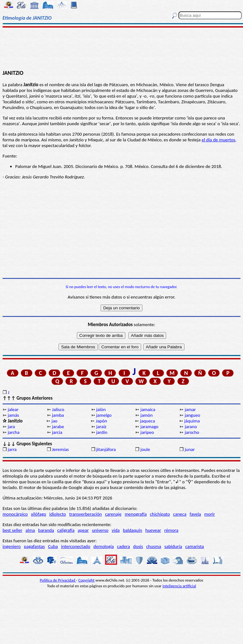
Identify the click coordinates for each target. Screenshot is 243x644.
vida (116, 530)
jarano (191, 427)
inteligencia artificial (179, 586)
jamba (58, 415)
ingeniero (12, 546)
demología (103, 546)
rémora (171, 530)
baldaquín (132, 530)
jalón (101, 409)
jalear (13, 409)
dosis (138, 546)
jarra (12, 449)
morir (209, 514)
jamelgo (104, 415)
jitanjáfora (106, 449)
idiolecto (58, 514)
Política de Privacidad (58, 580)
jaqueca (147, 421)
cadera (124, 546)
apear (83, 530)
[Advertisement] (121, 48)
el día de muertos (218, 140)
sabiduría (173, 546)
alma (30, 530)
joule (145, 449)
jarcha (13, 432)
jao (55, 421)
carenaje (113, 514)
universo (100, 530)
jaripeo (147, 432)
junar (190, 449)
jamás (13, 415)
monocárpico (15, 514)
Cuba (53, 546)
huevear (153, 530)
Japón (102, 421)
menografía (136, 514)
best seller (12, 530)
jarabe (58, 427)
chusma (154, 546)
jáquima (192, 421)
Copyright (87, 580)
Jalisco (58, 409)
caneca (180, 514)
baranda (46, 530)
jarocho (192, 432)
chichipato (160, 514)
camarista (195, 546)
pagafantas (34, 546)
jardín (102, 432)
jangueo (193, 415)
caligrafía (66, 530)
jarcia (57, 432)
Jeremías (60, 449)
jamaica (148, 409)
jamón (147, 415)
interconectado (76, 546)
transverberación (86, 514)
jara (11, 427)
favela (195, 514)
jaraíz (101, 427)
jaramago (150, 427)
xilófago (39, 514)
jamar (190, 409)
